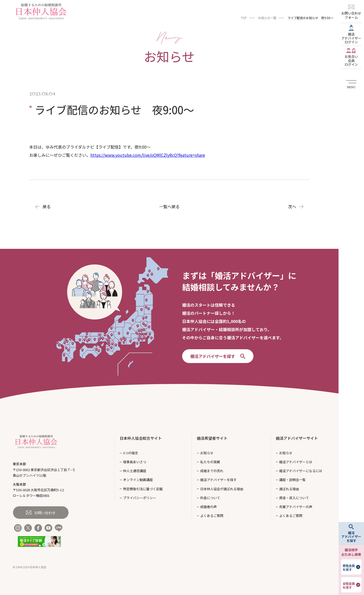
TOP (244, 18)
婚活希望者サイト (212, 438)
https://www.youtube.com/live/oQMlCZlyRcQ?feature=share (148, 155)
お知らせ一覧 (267, 18)
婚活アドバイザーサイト (297, 438)
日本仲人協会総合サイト (141, 438)
